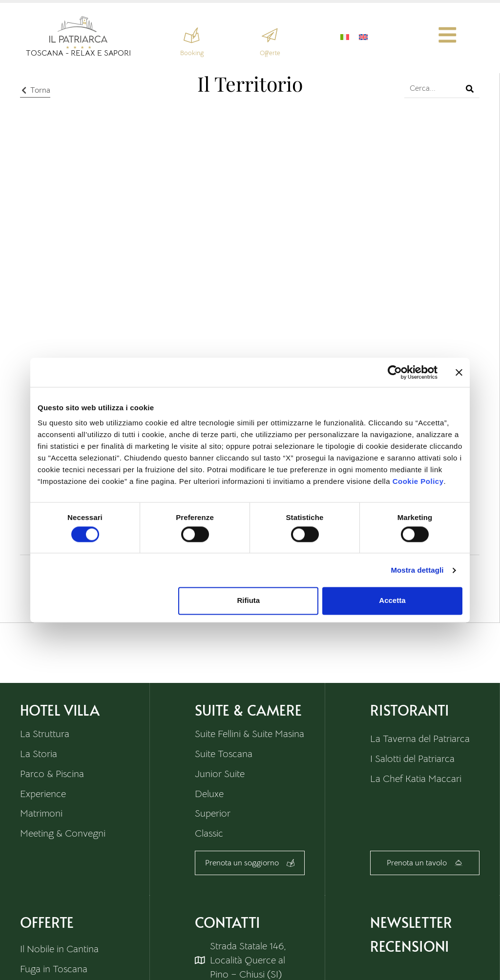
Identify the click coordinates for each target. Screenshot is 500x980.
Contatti (228, 922)
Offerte (270, 53)
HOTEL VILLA (60, 710)
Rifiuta (249, 601)
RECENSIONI (410, 946)
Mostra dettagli (417, 570)
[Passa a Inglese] (363, 36)
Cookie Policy (418, 481)
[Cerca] (469, 88)
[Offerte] (270, 35)
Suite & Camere (248, 710)
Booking (191, 53)
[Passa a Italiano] (344, 36)
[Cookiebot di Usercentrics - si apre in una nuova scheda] (395, 372)
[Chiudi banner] (459, 372)
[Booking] (192, 35)
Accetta (392, 601)
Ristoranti (410, 710)
